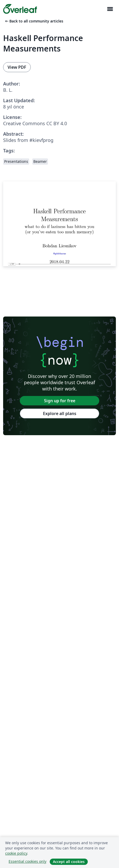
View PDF (17, 67)
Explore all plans (60, 413)
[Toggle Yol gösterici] (110, 9)
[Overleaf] (20, 9)
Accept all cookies (69, 862)
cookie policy (16, 853)
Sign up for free (60, 401)
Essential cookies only (27, 861)
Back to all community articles (34, 21)
